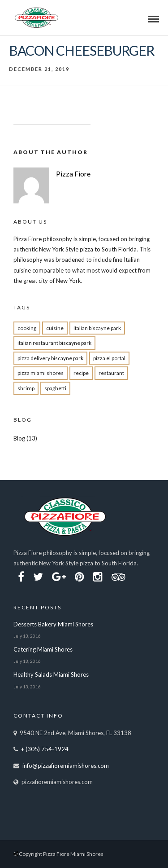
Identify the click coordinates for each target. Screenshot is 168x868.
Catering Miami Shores (43, 649)
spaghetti (55, 388)
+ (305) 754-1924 (45, 749)
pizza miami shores (41, 373)
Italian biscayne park (97, 328)
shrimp (26, 388)
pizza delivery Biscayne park (50, 358)
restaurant (111, 373)
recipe (81, 373)
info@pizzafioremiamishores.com (66, 766)
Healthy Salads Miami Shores (51, 674)
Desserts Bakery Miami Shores (53, 624)
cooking (27, 328)
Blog (19, 438)
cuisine (55, 328)
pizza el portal (109, 358)
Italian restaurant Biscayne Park (54, 343)
